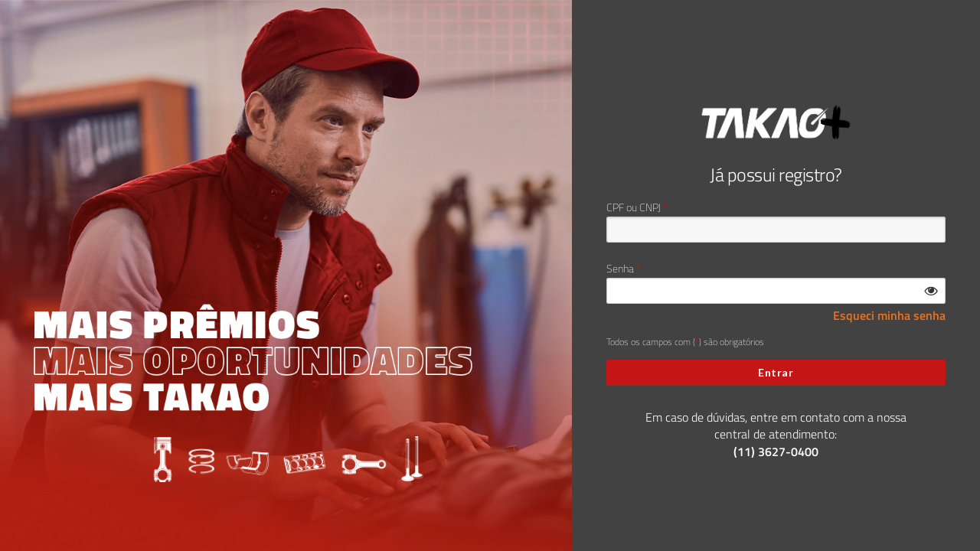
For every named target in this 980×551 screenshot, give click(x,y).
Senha (620, 269)
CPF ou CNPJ (634, 207)
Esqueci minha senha (889, 316)
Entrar (776, 372)
